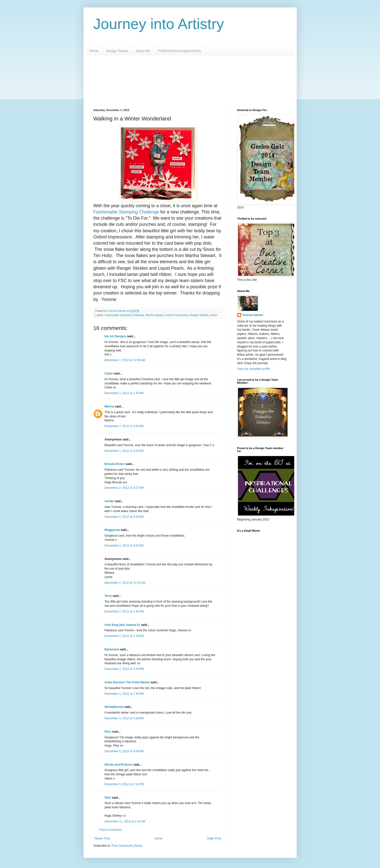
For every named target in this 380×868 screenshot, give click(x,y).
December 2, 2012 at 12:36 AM (125, 360)
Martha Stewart (155, 315)
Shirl (108, 798)
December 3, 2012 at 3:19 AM (124, 718)
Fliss (108, 732)
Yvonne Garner (253, 315)
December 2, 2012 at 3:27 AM (124, 488)
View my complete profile (254, 369)
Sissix (214, 315)
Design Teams (117, 51)
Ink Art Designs (116, 336)
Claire (109, 374)
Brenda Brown (115, 464)
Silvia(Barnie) (114, 707)
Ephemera (112, 649)
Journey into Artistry (159, 24)
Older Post (214, 839)
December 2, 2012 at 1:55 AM (124, 426)
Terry (108, 596)
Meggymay (112, 530)
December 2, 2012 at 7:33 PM (124, 694)
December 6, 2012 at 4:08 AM (124, 751)
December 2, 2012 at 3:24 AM (124, 451)
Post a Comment (111, 830)
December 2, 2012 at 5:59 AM (124, 517)
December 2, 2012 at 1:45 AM (124, 393)
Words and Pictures (118, 765)
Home (94, 51)
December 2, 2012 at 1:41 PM (124, 611)
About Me (143, 51)
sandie (109, 501)
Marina (109, 406)
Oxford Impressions (177, 315)
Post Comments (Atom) (127, 846)
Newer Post (102, 839)
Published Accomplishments (179, 51)
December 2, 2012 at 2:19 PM (124, 636)
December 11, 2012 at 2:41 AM (125, 821)
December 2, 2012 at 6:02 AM (124, 546)
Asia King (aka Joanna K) (122, 625)
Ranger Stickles (199, 315)
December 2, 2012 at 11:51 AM (125, 583)
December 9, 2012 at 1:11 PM (124, 784)
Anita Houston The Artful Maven (127, 682)
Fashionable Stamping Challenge (126, 212)
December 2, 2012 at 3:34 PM (124, 669)
